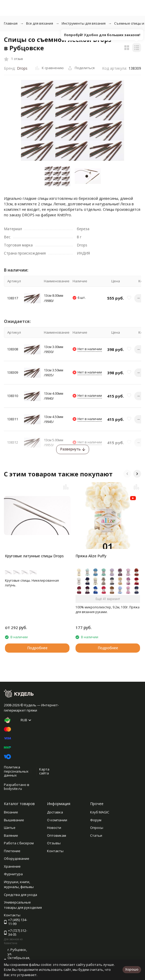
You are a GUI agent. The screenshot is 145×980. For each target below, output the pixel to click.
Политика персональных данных (16, 771)
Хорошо (132, 969)
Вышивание (14, 820)
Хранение (12, 866)
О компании (57, 820)
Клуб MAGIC (100, 812)
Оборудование (17, 858)
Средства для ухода (21, 895)
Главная (11, 23)
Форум (96, 820)
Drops (22, 68)
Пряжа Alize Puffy (91, 556)
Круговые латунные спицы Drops (34, 556)
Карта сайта (44, 771)
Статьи (96, 835)
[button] (127, 474)
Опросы (97, 828)
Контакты (55, 851)
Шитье (10, 828)
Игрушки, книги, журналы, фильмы (19, 884)
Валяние (11, 835)
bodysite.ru (13, 789)
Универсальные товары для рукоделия (23, 905)
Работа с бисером (19, 843)
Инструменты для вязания (84, 23)
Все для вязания (40, 23)
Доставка (55, 812)
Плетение (12, 851)
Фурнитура (13, 874)
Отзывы (54, 843)
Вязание (11, 812)
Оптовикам (57, 835)
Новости (54, 828)
